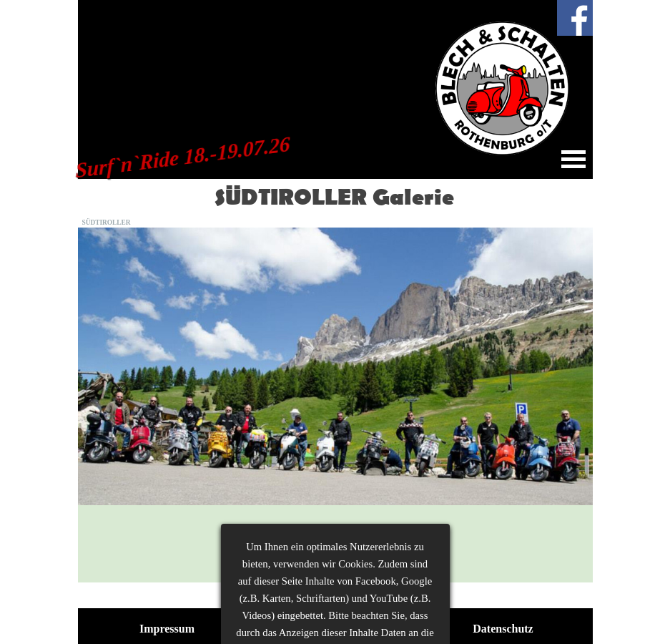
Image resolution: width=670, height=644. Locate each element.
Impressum (167, 629)
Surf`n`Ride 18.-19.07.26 (183, 157)
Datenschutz (503, 629)
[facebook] (575, 18)
